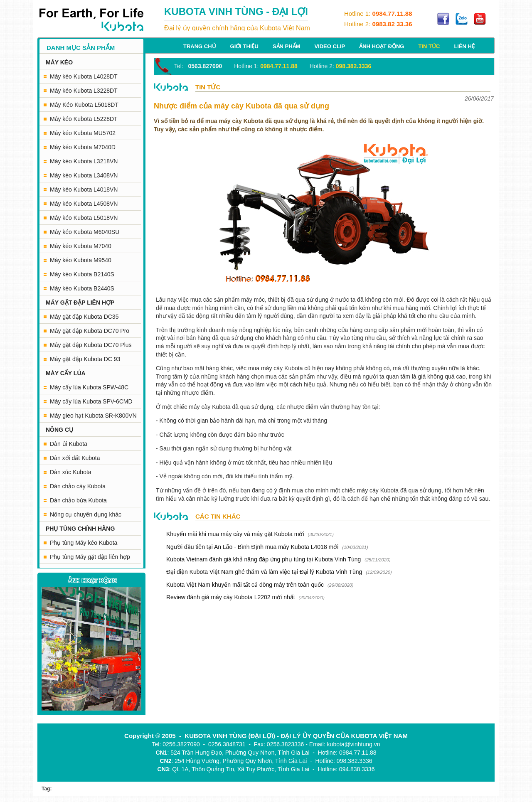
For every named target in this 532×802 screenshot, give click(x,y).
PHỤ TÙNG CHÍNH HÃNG (80, 529)
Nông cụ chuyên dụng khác (86, 514)
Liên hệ (464, 46)
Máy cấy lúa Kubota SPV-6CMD (91, 401)
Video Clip (330, 46)
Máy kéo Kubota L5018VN (84, 218)
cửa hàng (351, 330)
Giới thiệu (244, 46)
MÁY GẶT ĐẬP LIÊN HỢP (80, 303)
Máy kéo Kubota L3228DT (84, 91)
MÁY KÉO (59, 62)
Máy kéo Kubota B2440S (82, 288)
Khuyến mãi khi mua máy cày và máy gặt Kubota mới (235, 534)
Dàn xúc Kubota (71, 472)
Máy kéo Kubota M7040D (83, 147)
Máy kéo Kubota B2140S (82, 274)
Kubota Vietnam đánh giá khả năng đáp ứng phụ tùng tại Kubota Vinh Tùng (264, 559)
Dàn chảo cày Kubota (78, 486)
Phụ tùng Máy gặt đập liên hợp (90, 557)
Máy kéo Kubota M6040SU (85, 232)
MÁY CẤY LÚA (66, 373)
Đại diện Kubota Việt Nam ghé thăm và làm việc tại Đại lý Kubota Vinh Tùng (264, 572)
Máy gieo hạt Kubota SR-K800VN (93, 416)
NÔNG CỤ (59, 430)
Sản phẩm (287, 46)
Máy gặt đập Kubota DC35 (84, 317)
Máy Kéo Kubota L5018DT (84, 105)
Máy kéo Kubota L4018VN (84, 189)
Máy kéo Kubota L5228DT (84, 119)
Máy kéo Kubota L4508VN (84, 204)
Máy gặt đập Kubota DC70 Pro (90, 331)
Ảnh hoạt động (382, 46)
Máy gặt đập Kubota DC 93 (85, 359)
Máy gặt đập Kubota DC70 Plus (91, 345)
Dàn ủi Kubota (69, 444)
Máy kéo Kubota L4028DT (84, 76)
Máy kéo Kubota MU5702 (83, 133)
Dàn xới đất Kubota (75, 458)
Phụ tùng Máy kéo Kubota (84, 543)
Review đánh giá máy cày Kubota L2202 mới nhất (231, 597)
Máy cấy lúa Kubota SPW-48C (89, 387)
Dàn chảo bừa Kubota (78, 500)
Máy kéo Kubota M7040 (81, 246)
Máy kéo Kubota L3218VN (84, 161)
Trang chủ (200, 46)
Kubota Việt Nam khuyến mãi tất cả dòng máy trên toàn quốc (245, 585)
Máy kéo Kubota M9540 (81, 260)
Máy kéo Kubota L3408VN (84, 175)
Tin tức (429, 46)
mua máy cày (265, 368)
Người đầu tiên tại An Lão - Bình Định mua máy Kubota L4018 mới (252, 547)
